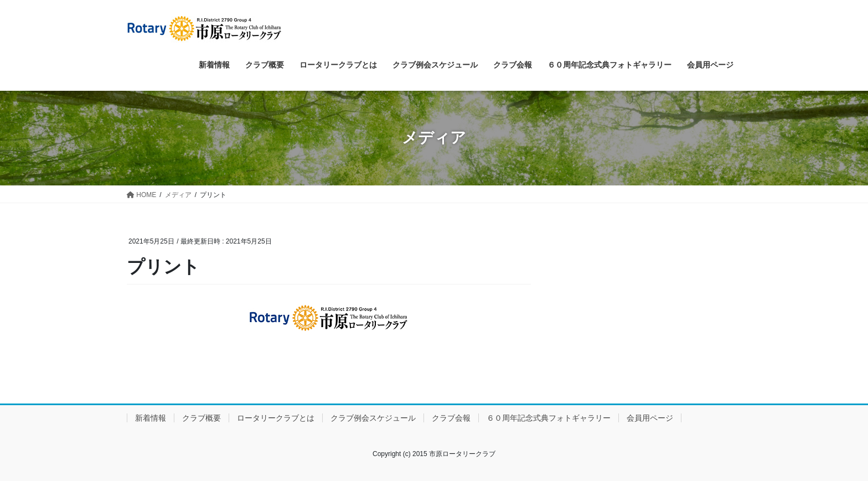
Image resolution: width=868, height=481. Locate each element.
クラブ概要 (201, 418)
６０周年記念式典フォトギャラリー (549, 418)
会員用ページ (650, 418)
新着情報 (151, 418)
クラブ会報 (451, 418)
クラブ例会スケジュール (373, 418)
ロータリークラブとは (276, 418)
